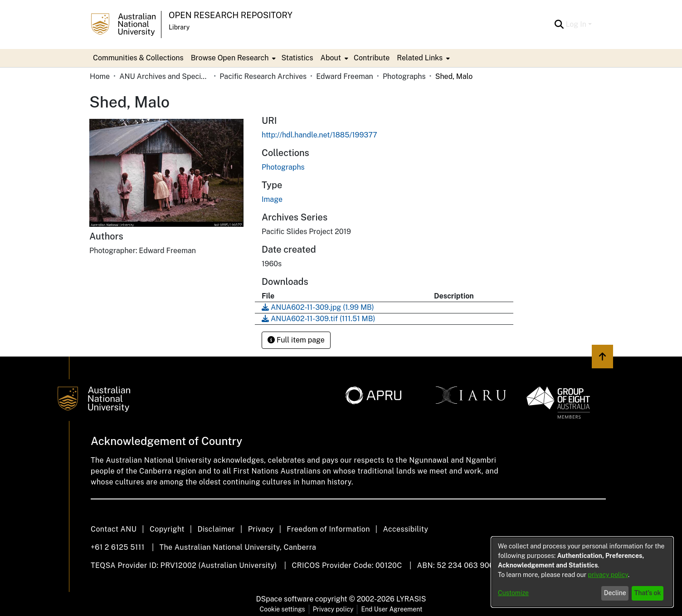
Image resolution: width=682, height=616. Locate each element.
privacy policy (608, 575)
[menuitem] (233, 58)
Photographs (404, 76)
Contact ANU (114, 529)
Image (272, 199)
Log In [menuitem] (576, 24)
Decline (615, 593)
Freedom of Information (328, 529)
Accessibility (405, 529)
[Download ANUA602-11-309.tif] (318, 319)
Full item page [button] (296, 340)
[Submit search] (559, 24)
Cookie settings (283, 609)
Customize (513, 593)
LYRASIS (411, 599)
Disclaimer (216, 529)
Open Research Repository (231, 15)
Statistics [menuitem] (297, 58)
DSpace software (285, 599)
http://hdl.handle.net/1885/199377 (319, 135)
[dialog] (582, 572)
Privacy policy (333, 609)
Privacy (261, 529)
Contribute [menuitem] (372, 58)
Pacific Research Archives (263, 76)
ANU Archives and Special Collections (165, 76)
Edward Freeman (345, 76)
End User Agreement (392, 609)
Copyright (167, 529)
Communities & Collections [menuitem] (138, 58)
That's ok (648, 593)
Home (100, 76)
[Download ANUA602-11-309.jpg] (318, 307)
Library (179, 27)
